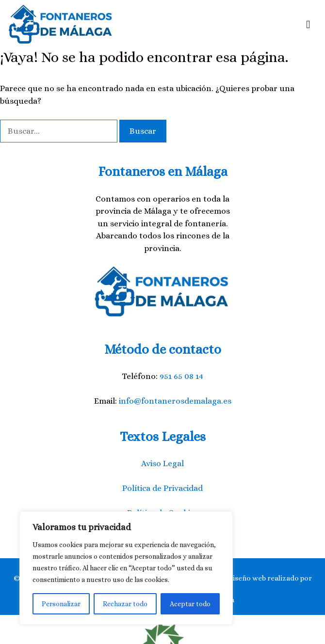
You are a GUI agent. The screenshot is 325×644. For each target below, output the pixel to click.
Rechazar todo (125, 604)
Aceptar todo (190, 604)
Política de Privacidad (162, 488)
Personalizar (61, 604)
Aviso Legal (162, 463)
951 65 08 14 (181, 376)
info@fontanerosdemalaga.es (175, 401)
